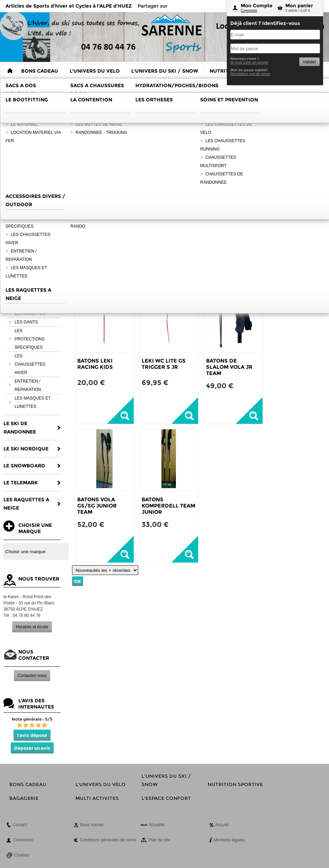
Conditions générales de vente (108, 840)
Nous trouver (92, 825)
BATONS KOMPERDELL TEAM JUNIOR (168, 506)
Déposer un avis (32, 748)
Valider (309, 62)
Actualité (157, 825)
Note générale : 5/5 (32, 719)
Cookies (22, 855)
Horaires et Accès (32, 627)
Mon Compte (257, 6)
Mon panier (299, 6)
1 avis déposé (32, 735)
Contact (20, 825)
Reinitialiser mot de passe (250, 74)
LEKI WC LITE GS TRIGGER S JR (164, 364)
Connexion (249, 11)
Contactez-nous (32, 676)
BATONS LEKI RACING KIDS (95, 364)
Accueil (222, 825)
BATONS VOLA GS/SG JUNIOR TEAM (97, 506)
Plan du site (159, 840)
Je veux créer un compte (249, 62)
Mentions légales (229, 840)
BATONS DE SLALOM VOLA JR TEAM (229, 367)
